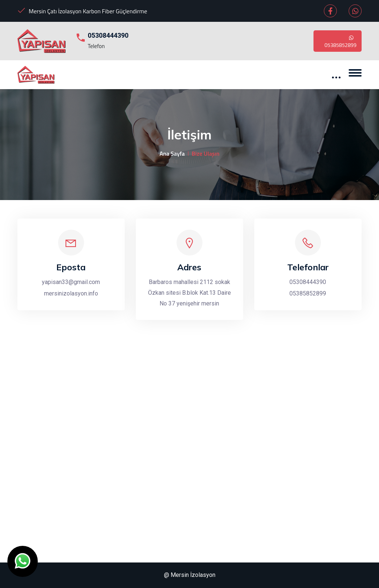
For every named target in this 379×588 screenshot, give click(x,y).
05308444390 (108, 35)
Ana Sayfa (172, 153)
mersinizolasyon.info (71, 293)
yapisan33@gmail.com (71, 282)
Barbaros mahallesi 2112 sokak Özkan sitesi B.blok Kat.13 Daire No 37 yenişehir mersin (189, 293)
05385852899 (341, 41)
